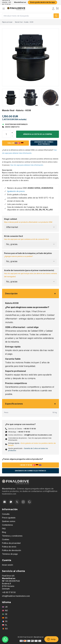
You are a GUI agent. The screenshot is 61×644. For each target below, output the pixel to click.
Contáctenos (7, 525)
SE (5, 614)
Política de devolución (12, 550)
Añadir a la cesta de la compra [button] (38, 134)
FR (5, 621)
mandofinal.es (12, 315)
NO (5, 610)
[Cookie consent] (29, 502)
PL (5, 625)
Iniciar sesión (8, 565)
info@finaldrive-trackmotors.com (38, 435)
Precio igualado (9, 518)
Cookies (6, 539)
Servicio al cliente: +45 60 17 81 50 (7, 2)
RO (5, 629)
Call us (15, 143)
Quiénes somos (9, 521)
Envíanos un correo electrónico (44, 143)
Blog (4, 532)
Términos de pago (10, 554)
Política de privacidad (11, 543)
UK (5, 607)
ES (5, 618)
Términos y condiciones (12, 536)
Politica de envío (9, 547)
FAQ (4, 529)
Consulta (6, 514)
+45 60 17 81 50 (30, 429)
